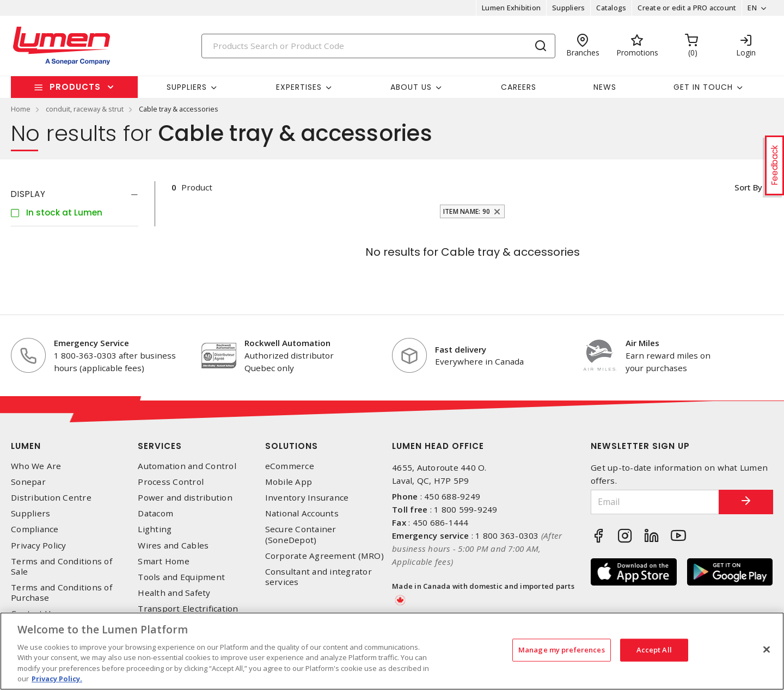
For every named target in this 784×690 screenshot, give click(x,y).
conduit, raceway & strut (85, 109)
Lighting (155, 529)
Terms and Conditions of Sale (62, 566)
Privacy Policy (39, 546)
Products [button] (75, 87)
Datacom (155, 513)
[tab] (75, 194)
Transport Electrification (188, 609)
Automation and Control (187, 466)
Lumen (26, 446)
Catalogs (611, 8)
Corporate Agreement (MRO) (324, 556)
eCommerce (290, 466)
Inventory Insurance (307, 498)
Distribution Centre (51, 498)
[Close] (767, 650)
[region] (392, 651)
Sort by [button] (748, 187)
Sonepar (28, 482)
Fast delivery (461, 349)
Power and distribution (185, 498)
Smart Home (164, 561)
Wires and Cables (173, 546)
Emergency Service (91, 343)
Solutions (292, 446)
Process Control (171, 482)
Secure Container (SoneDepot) (301, 534)
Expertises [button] (299, 87)
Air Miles (642, 343)
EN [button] (752, 8)
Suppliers (568, 8)
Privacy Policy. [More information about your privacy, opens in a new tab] (57, 679)
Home (21, 109)
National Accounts (302, 513)
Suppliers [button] (187, 87)
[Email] (655, 502)
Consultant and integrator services (318, 577)
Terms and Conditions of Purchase (62, 593)
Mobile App (289, 482)
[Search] (378, 46)
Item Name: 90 (467, 211)
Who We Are (36, 466)
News (605, 87)
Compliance (35, 529)
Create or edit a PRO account (687, 8)
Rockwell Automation (287, 343)
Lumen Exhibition (511, 8)
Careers (519, 87)
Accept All (654, 650)
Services (160, 446)
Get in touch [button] (703, 87)
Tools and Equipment (181, 577)
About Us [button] (411, 87)
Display (28, 194)
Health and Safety (174, 593)
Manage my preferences (562, 650)
